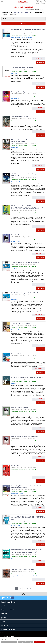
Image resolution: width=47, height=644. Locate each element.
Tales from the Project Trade (20, 117)
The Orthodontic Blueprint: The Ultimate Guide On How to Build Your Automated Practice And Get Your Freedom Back (28, 518)
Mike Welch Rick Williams (17, 494)
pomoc (4, 618)
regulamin (5, 625)
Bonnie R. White (35, 576)
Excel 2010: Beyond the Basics (20, 408)
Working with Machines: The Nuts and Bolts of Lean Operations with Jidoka (26, 141)
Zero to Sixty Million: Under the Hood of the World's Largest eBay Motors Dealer (27, 487)
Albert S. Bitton (28, 37)
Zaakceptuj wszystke (40, 642)
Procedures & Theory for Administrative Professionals (27, 377)
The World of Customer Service (21, 323)
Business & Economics (22, 12)
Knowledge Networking (18, 92)
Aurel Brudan (15, 269)
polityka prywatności (8, 629)
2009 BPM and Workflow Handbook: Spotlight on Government (25, 175)
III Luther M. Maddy (16, 241)
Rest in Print (15, 466)
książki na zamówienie (9, 602)
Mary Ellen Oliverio (16, 576)
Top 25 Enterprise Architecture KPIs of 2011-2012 (26, 262)
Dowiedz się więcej (9, 642)
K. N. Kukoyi (14, 559)
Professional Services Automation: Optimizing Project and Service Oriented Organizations (28, 30)
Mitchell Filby (15, 472)
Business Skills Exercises (18, 354)
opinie (3, 621)
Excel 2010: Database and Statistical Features (25, 437)
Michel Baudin (15, 148)
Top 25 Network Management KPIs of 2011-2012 (25, 293)
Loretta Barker (15, 360)
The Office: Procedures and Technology (23, 570)
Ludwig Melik (21, 37)
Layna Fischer (15, 215)
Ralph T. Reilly (15, 73)
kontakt (4, 614)
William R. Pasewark (26, 576)
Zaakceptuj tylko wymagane (26, 642)
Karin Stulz (14, 383)
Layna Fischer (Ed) (16, 182)
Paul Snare (14, 123)
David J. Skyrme (15, 98)
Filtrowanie (24, 24)
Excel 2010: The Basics (18, 235)
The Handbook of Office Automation (22, 67)
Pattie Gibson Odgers (16, 330)
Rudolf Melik (14, 37)
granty (3, 606)
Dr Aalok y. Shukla (16, 525)
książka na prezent (8, 610)
